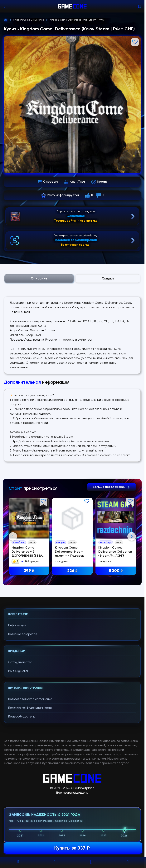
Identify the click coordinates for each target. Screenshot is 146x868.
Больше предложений (111, 487)
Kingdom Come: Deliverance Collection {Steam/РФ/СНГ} (116, 552)
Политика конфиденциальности (30, 785)
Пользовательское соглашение (30, 776)
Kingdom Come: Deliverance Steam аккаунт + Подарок (70, 552)
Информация (17, 702)
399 (29, 571)
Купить (72, 848)
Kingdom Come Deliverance (29, 20)
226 (73, 571)
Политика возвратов (23, 711)
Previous (13, 575)
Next (132, 575)
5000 (116, 571)
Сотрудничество (20, 739)
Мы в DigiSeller (18, 748)
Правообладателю (22, 794)
